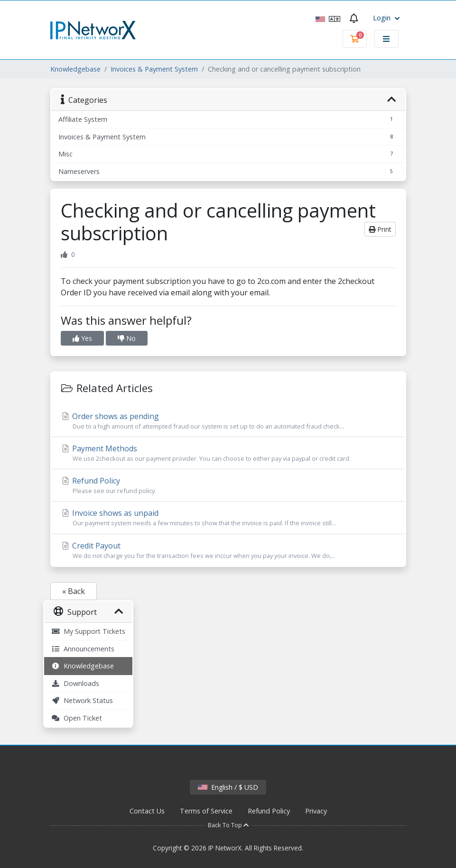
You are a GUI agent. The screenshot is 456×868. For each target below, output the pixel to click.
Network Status (82, 700)
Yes (82, 338)
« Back (74, 591)
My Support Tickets (88, 631)
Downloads (75, 683)
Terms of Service (206, 811)
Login (386, 18)
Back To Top (228, 825)
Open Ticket (77, 718)
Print (380, 229)
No (127, 338)
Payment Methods (228, 453)
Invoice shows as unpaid (228, 518)
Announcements (83, 649)
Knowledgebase (75, 69)
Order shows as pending (228, 421)
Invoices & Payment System (154, 69)
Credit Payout (228, 550)
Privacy (316, 811)
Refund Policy (228, 485)
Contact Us (147, 811)
